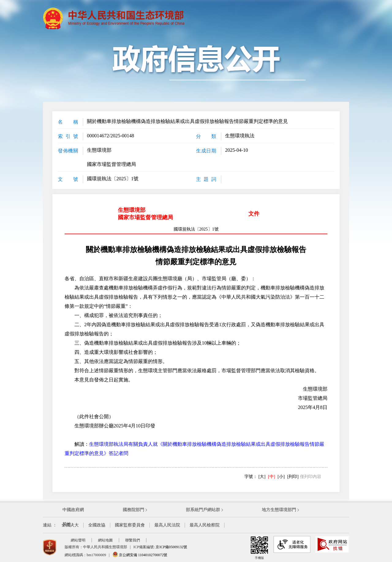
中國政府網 (73, 510)
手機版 (259, 548)
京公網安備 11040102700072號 (140, 555)
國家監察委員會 (130, 525)
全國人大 (70, 525)
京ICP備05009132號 (171, 547)
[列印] (293, 477)
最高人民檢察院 (205, 525)
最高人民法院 (167, 525)
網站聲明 (78, 540)
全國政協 (97, 525)
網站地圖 (105, 540)
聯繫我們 (133, 540)
